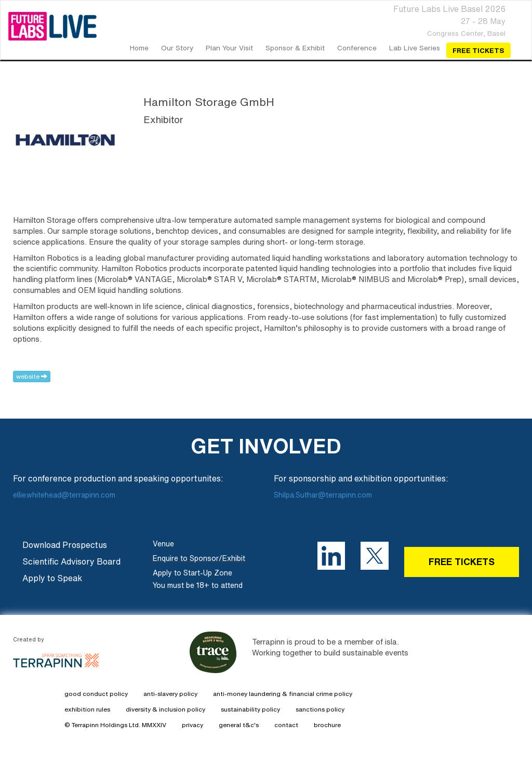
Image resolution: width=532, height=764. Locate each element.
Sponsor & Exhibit (295, 48)
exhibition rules (87, 709)
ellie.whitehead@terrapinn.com (65, 495)
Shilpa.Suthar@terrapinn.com (323, 495)
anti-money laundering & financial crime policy (283, 694)
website (32, 376)
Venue (163, 544)
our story (177, 48)
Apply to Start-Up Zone (192, 573)
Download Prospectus (65, 545)
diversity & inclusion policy (165, 709)
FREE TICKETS (462, 561)
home (139, 48)
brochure (327, 725)
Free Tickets (478, 50)
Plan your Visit (229, 48)
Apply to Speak (52, 578)
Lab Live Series (415, 48)
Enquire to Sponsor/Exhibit (199, 558)
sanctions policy (320, 709)
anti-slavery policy (170, 694)
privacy (192, 725)
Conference (357, 48)
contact (286, 725)
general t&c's (239, 725)
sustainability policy (250, 709)
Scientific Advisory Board (71, 561)
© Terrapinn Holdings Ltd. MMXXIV (115, 725)
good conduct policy (96, 694)
